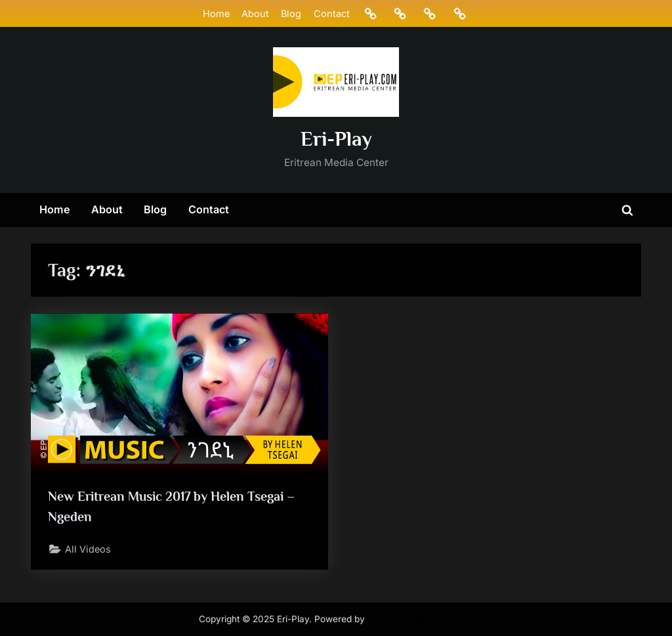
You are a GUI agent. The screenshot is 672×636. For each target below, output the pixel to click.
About (255, 13)
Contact (332, 13)
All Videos (88, 549)
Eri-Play (336, 139)
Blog (291, 13)
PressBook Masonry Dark (421, 619)
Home (216, 13)
